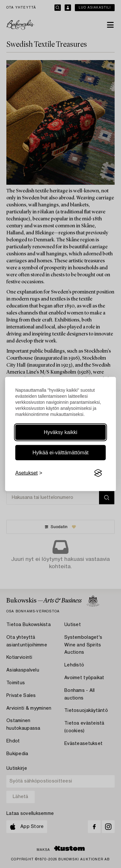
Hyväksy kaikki (61, 432)
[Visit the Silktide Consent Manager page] (98, 473)
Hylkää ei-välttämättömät (60, 453)
